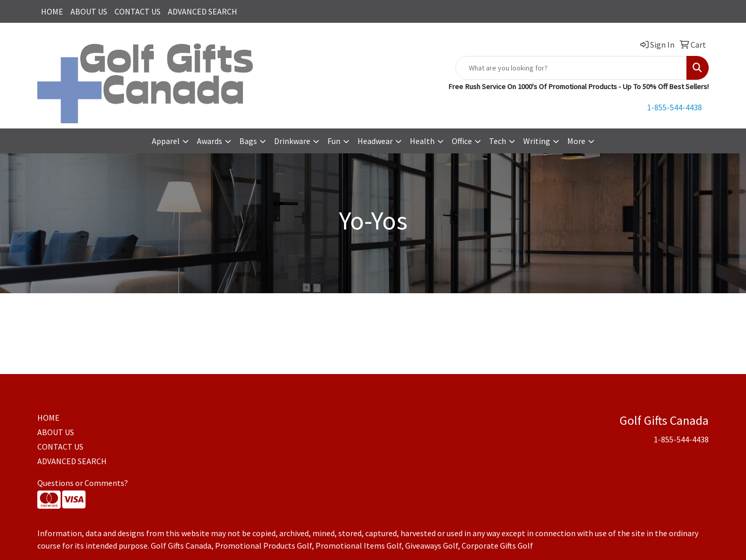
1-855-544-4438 (675, 107)
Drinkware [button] (292, 141)
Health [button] (422, 141)
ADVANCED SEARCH (203, 11)
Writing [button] (537, 141)
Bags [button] (248, 141)
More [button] (576, 141)
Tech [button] (498, 141)
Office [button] (462, 141)
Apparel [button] (166, 141)
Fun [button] (334, 141)
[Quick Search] (571, 68)
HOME (52, 11)
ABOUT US (89, 11)
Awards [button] (210, 141)
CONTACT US (138, 11)
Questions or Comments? (83, 483)
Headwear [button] (375, 141)
